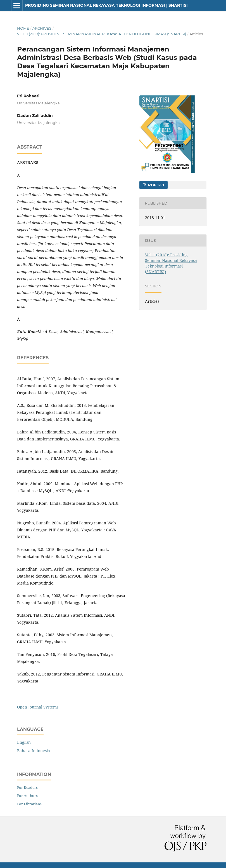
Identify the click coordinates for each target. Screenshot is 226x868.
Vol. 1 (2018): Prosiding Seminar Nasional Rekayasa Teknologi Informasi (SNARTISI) (102, 34)
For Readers (27, 787)
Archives (42, 28)
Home (23, 28)
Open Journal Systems (38, 707)
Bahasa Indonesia (34, 751)
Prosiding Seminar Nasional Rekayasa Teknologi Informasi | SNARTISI (106, 5)
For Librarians (29, 804)
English (24, 742)
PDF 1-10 (155, 185)
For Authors (27, 796)
